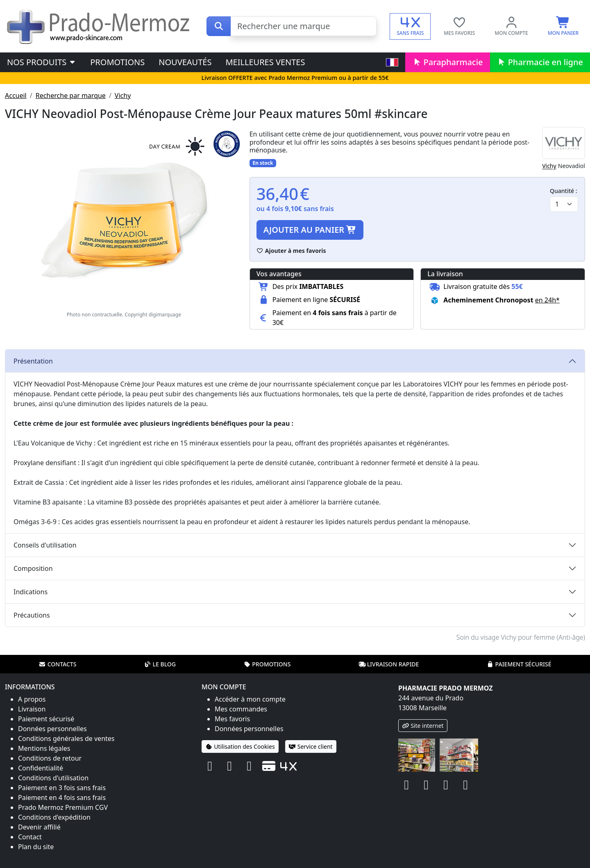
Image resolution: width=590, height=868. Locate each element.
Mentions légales (44, 748)
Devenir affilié (39, 827)
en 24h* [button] (547, 300)
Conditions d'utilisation (53, 778)
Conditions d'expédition (54, 817)
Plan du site (36, 847)
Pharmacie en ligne (540, 62)
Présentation (33, 361)
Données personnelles (52, 729)
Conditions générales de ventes (66, 738)
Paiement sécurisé (519, 664)
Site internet (423, 726)
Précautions (32, 615)
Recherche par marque (71, 95)
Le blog (160, 664)
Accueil (16, 95)
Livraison (32, 709)
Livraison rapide (389, 664)
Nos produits (42, 62)
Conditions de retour (50, 758)
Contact (30, 837)
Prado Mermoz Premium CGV (63, 807)
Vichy (123, 95)
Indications (31, 592)
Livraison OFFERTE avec (295, 78)
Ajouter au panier (310, 230)
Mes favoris (232, 719)
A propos (32, 699)
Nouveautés (185, 62)
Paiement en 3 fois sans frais (62, 788)
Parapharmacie (447, 62)
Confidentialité (41, 768)
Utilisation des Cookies (240, 746)
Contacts (58, 664)
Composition (33, 568)
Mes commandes (241, 709)
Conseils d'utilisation (45, 545)
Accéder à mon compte (250, 699)
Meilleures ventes (265, 62)
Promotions (117, 62)
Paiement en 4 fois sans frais (62, 798)
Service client (311, 746)
